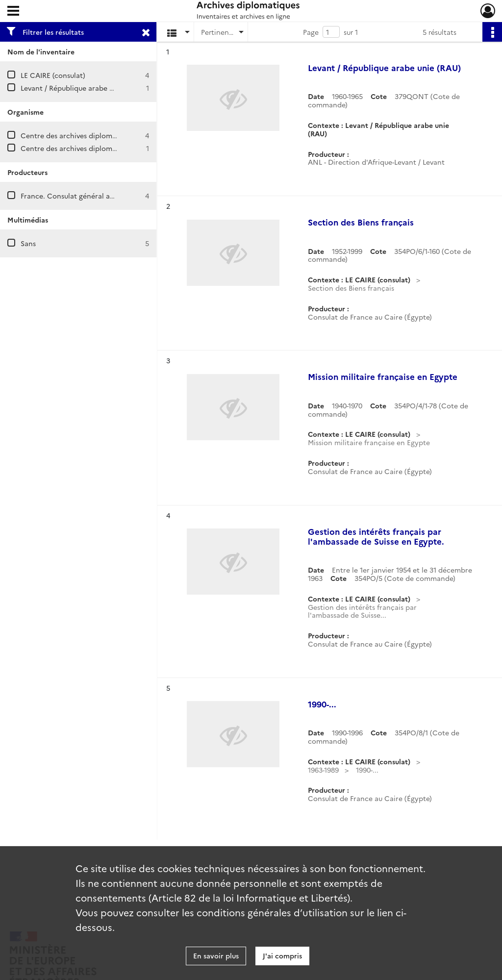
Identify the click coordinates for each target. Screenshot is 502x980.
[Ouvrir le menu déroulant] (13, 12)
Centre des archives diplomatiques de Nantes (97, 135)
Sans (28, 243)
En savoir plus (216, 955)
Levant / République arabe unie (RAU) (83, 88)
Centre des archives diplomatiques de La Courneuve (107, 148)
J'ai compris (282, 955)
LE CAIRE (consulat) (53, 75)
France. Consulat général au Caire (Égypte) (92, 196)
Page (311, 32)
